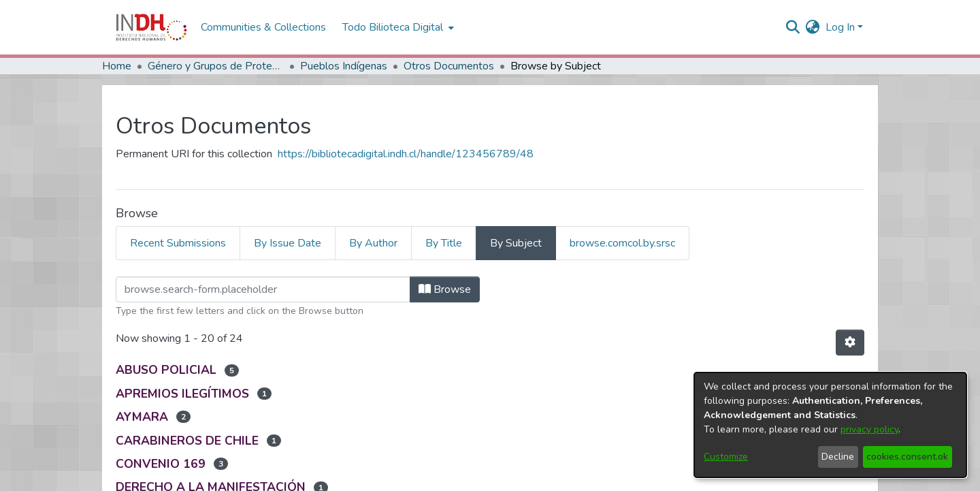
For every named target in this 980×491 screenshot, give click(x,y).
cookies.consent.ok (907, 457)
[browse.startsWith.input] (263, 289)
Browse (445, 289)
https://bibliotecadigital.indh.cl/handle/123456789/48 (406, 154)
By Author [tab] (373, 243)
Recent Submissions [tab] (178, 243)
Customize (726, 457)
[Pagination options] (850, 343)
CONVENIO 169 (161, 464)
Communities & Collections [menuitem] (263, 27)
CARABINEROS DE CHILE (187, 441)
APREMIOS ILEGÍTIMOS (182, 394)
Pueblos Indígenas (344, 66)
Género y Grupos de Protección (216, 66)
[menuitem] (813, 27)
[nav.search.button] (793, 27)
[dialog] (830, 425)
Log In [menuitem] (840, 27)
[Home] (151, 27)
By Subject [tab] (516, 243)
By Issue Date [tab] (288, 243)
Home (117, 66)
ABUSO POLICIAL (166, 370)
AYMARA (142, 417)
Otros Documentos (449, 66)
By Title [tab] (444, 243)
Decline (838, 457)
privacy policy (869, 429)
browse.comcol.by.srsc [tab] (622, 243)
